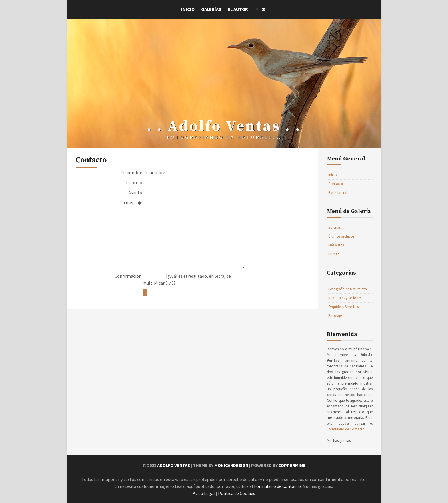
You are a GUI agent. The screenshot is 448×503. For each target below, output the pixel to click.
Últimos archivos (341, 236)
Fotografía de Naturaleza (348, 289)
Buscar (333, 254)
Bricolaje (335, 316)
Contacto (336, 184)
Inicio (188, 9)
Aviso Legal (204, 493)
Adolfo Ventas (173, 465)
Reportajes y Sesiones (345, 298)
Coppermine (293, 465)
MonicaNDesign (231, 465)
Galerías (211, 9)
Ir (145, 293)
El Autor (238, 9)
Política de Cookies (237, 493)
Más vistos (336, 245)
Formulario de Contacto (346, 429)
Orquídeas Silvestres (343, 307)
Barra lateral (338, 193)
